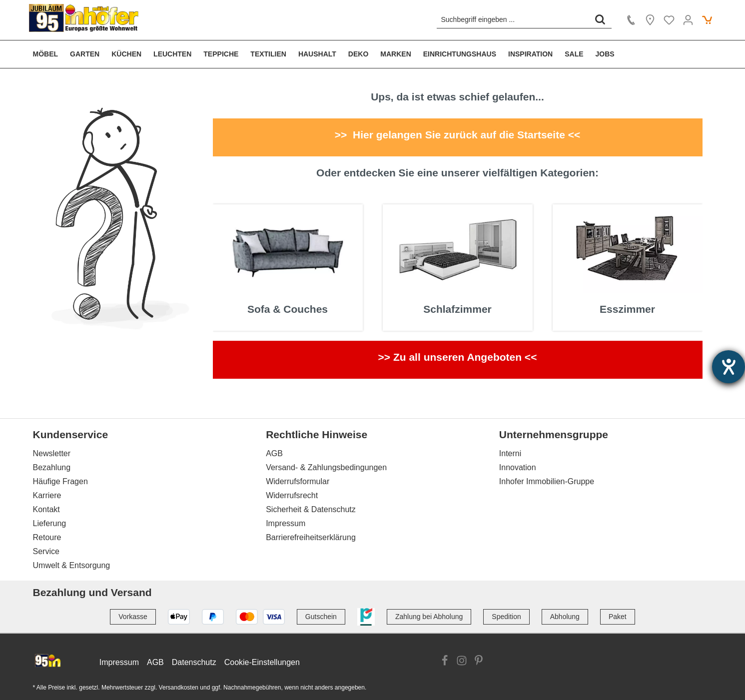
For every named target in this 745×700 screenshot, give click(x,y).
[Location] (650, 20)
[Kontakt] (631, 20)
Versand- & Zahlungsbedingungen (326, 467)
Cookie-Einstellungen (262, 662)
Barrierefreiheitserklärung (311, 537)
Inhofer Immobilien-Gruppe (547, 481)
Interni (510, 453)
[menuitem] (49, 54)
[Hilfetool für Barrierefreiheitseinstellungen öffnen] (729, 367)
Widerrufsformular (298, 481)
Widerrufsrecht (292, 495)
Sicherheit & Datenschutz (311, 509)
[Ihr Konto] (688, 20)
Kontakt (46, 509)
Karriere (47, 495)
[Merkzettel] (669, 20)
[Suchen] (600, 19)
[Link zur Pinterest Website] (479, 662)
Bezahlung (52, 467)
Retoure (47, 537)
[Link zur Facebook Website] (445, 662)
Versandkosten (179, 688)
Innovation (518, 467)
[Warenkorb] (707, 20)
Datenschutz (194, 662)
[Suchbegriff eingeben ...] (513, 19)
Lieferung (50, 523)
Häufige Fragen (60, 481)
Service (46, 551)
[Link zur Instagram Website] (462, 662)
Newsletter (52, 453)
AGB (274, 453)
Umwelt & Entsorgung (72, 565)
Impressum (286, 523)
